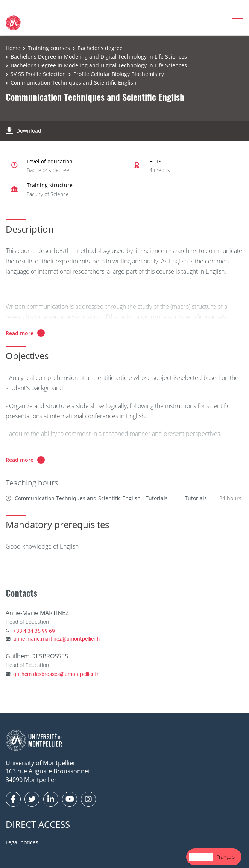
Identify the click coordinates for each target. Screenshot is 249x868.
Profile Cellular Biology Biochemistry (119, 74)
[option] (225, 857)
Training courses (49, 48)
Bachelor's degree (100, 48)
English (201, 857)
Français (225, 857)
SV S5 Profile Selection (38, 74)
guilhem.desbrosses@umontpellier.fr (56, 674)
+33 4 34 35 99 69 (34, 631)
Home (13, 48)
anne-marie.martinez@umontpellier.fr (57, 639)
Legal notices (22, 842)
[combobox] (201, 857)
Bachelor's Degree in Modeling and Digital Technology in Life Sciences (99, 57)
